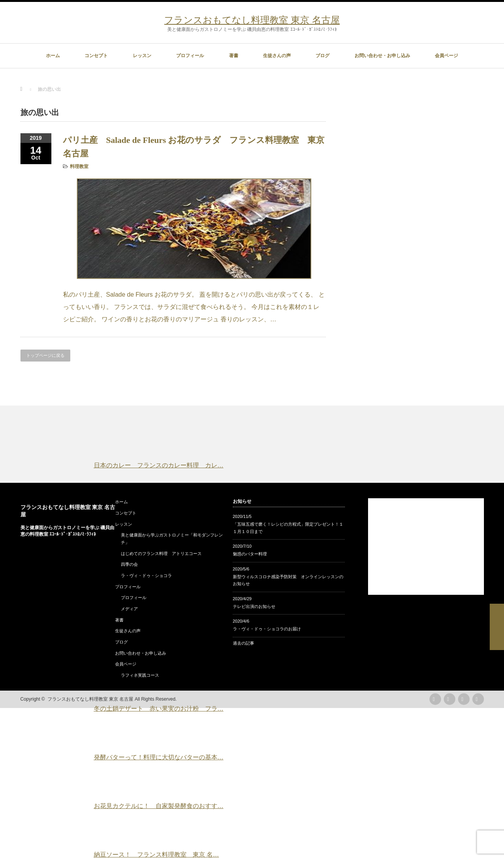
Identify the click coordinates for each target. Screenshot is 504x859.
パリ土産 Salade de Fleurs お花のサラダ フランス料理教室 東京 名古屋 (194, 147)
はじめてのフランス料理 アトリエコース (161, 553)
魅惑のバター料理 (250, 554)
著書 (234, 56)
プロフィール (190, 56)
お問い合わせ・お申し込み (382, 56)
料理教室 (79, 166)
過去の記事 (244, 643)
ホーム (53, 56)
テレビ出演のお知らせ (254, 606)
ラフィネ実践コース (140, 675)
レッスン (142, 56)
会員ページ (446, 56)
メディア (129, 609)
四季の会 (129, 564)
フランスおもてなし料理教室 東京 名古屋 (252, 20)
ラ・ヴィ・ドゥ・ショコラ (146, 575)
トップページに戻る (45, 355)
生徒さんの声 (277, 56)
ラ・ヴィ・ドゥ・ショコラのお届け (267, 629)
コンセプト (96, 56)
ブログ (322, 56)
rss (435, 699)
